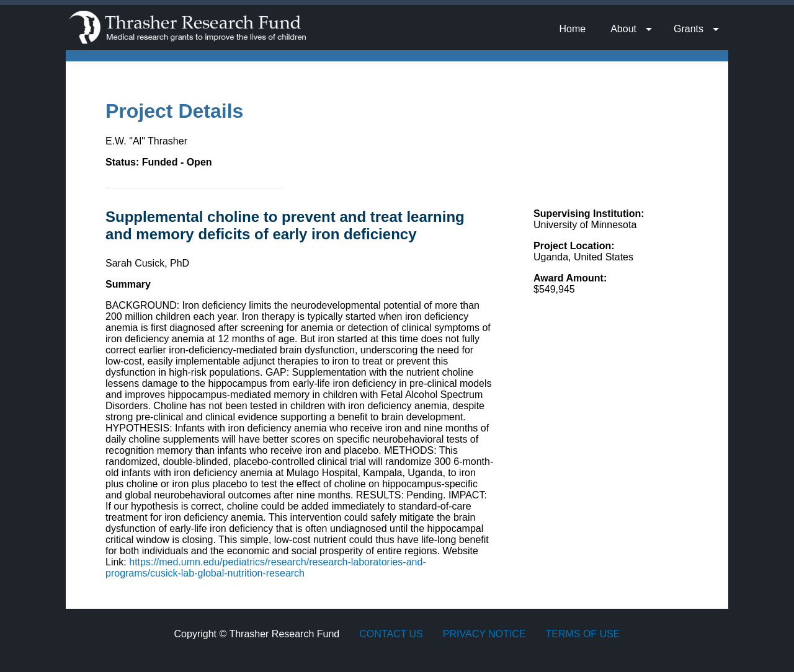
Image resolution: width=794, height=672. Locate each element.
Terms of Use (582, 634)
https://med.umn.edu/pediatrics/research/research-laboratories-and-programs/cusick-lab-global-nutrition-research (266, 568)
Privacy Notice (484, 634)
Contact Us (391, 634)
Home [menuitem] (572, 29)
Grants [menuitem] (689, 29)
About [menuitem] (623, 29)
